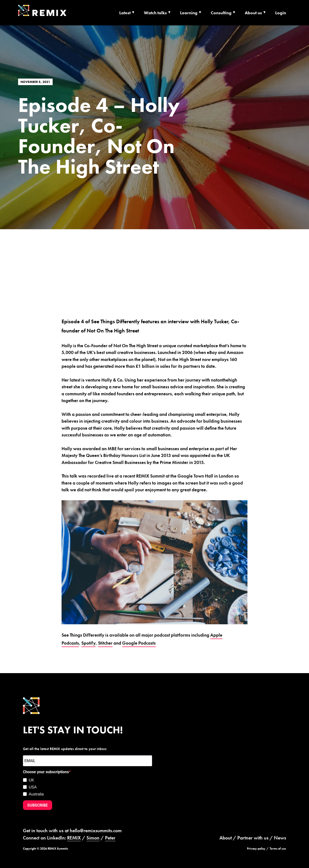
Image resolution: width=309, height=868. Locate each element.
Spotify (88, 643)
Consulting (221, 13)
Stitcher (105, 643)
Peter (110, 838)
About (226, 838)
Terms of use (278, 849)
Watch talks (155, 13)
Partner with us (253, 838)
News (280, 838)
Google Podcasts (139, 643)
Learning (189, 13)
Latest (125, 13)
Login (281, 13)
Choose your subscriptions (46, 772)
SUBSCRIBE (38, 805)
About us (253, 13)
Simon (93, 838)
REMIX (74, 838)
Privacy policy (256, 849)
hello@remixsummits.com (96, 831)
